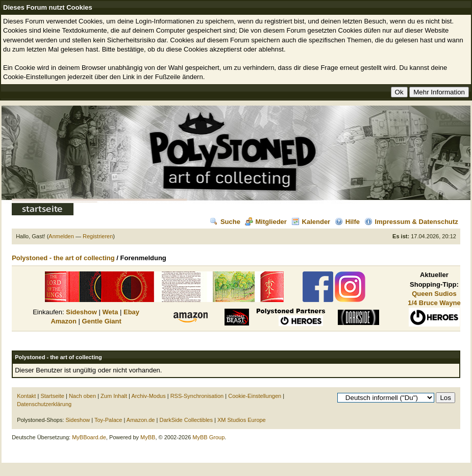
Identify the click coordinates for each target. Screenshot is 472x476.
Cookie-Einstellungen (255, 396)
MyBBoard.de (89, 437)
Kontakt (26, 396)
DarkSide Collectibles (186, 420)
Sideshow (81, 312)
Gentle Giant (102, 321)
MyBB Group (208, 437)
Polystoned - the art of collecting (63, 258)
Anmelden (61, 236)
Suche (225, 222)
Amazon (64, 321)
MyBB (148, 437)
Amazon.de (141, 420)
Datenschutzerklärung (44, 404)
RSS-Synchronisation (197, 396)
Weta (110, 312)
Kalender (311, 222)
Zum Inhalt (114, 396)
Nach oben (82, 396)
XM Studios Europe (242, 420)
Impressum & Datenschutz (411, 222)
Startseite (52, 396)
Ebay (131, 312)
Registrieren (98, 236)
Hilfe (347, 222)
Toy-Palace (108, 420)
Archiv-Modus (148, 396)
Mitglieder (266, 222)
